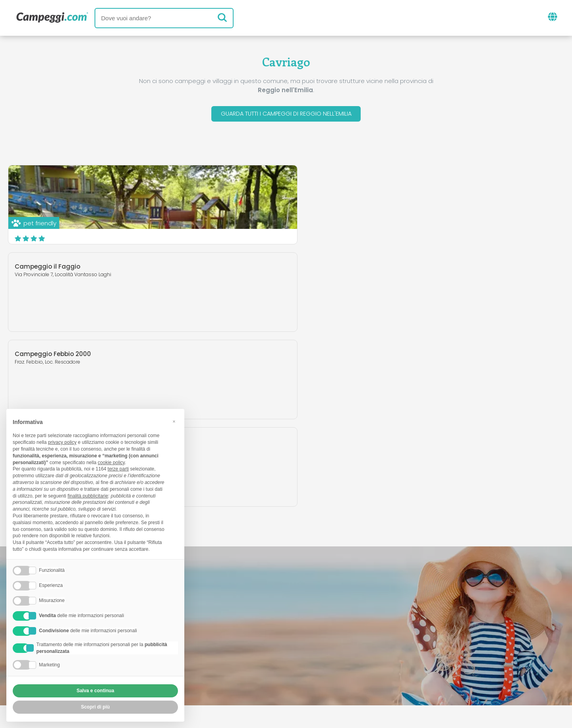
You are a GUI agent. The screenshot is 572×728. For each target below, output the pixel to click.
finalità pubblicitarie (88, 496)
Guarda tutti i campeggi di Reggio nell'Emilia (286, 115)
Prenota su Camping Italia (355, 662)
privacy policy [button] (62, 442)
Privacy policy (250, 676)
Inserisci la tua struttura (258, 662)
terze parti (118, 469)
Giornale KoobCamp (300, 629)
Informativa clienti (315, 676)
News (245, 629)
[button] (174, 422)
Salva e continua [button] (96, 691)
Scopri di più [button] (96, 707)
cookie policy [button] (111, 463)
